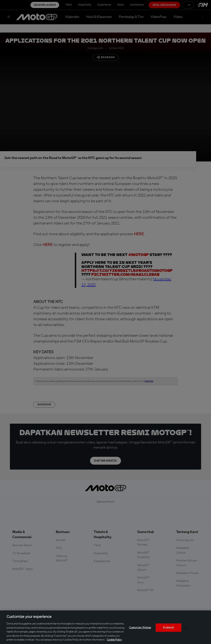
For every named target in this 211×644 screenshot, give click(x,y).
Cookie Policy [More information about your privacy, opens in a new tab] (114, 640)
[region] (105, 627)
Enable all (168, 627)
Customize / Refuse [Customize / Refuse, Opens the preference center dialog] (140, 627)
